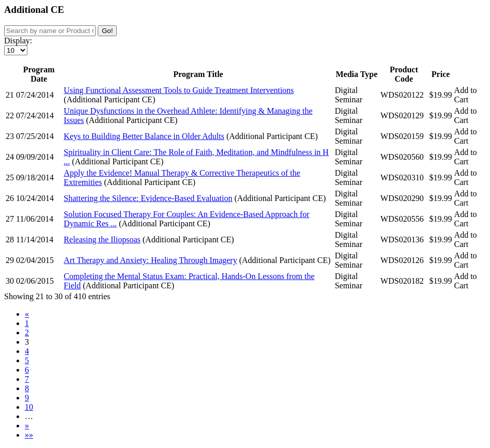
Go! (107, 31)
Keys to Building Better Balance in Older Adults (144, 136)
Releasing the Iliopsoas (102, 240)
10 (29, 407)
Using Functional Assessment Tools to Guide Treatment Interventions (179, 90)
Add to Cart (466, 95)
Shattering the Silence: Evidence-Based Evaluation (148, 198)
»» (29, 435)
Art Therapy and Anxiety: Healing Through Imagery (150, 260)
